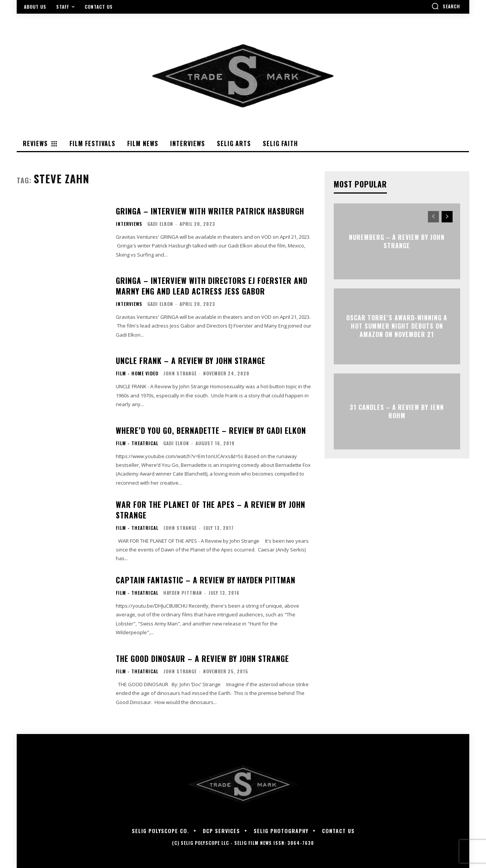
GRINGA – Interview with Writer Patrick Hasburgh (210, 211)
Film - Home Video (137, 373)
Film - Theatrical (137, 443)
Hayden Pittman (183, 593)
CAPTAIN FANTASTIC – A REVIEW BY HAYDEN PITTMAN (206, 580)
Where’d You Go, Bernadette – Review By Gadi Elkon (211, 430)
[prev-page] (433, 217)
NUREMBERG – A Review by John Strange (397, 241)
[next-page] (447, 217)
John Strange (180, 373)
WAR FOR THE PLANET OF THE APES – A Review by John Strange (211, 510)
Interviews (129, 224)
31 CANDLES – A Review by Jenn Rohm (397, 411)
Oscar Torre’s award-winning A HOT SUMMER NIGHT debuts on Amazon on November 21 (397, 326)
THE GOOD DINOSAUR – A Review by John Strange (202, 658)
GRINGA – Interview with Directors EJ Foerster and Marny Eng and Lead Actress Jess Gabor (212, 286)
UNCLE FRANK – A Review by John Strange (191, 361)
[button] (446, 6)
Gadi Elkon (160, 224)
